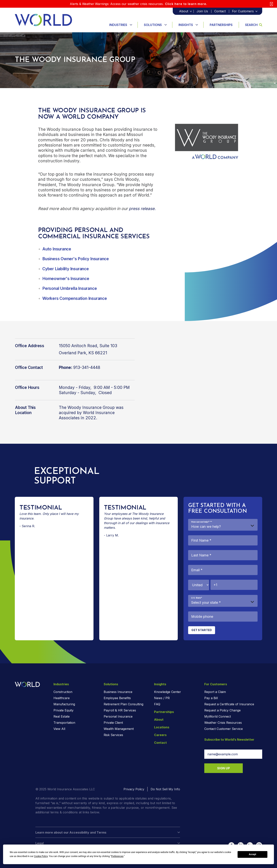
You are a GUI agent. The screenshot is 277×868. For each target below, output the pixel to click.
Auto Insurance (57, 249)
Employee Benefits (117, 698)
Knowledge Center (168, 692)
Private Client (113, 723)
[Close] (271, 4)
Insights (186, 25)
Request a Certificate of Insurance (229, 704)
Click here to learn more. (186, 4)
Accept (253, 854)
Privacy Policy (134, 789)
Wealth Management (119, 729)
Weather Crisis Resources (223, 723)
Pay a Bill (211, 698)
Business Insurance (118, 692)
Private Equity (63, 710)
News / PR (162, 698)
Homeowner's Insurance (66, 279)
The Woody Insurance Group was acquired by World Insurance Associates (91, 413)
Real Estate (62, 716)
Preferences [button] (117, 856)
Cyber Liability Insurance (66, 269)
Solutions (153, 25)
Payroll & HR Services (120, 710)
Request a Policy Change (222, 710)
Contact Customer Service (224, 729)
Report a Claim (215, 692)
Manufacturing (64, 704)
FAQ (157, 704)
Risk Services (113, 735)
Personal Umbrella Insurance (70, 288)
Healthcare (62, 698)
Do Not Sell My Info (165, 789)
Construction (63, 692)
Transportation (64, 723)
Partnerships (221, 25)
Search (254, 25)
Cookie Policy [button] (41, 856)
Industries (118, 25)
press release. (142, 209)
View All (59, 729)
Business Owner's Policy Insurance (76, 259)
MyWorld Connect (218, 716)
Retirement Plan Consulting (123, 704)
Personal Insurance (118, 716)
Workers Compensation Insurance (75, 298)
